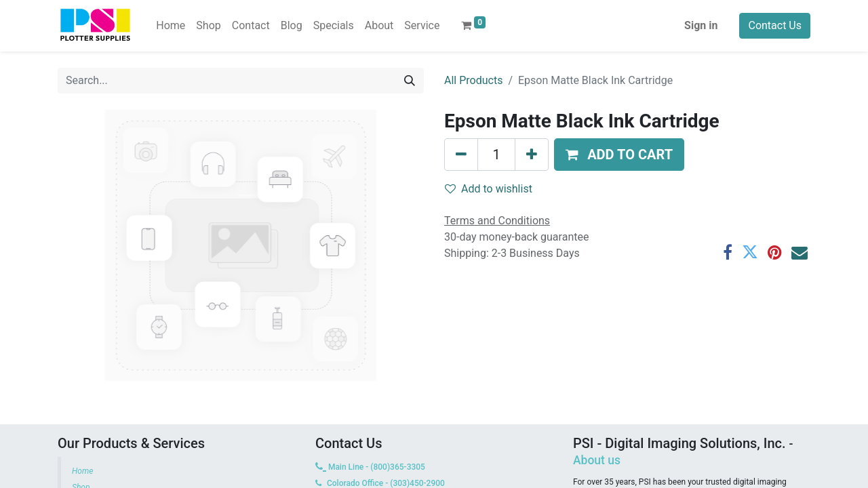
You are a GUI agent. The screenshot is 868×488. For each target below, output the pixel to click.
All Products (473, 80)
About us (597, 460)
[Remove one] (461, 155)
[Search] (410, 81)
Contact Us (775, 25)
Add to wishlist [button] (489, 189)
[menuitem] (171, 26)
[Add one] (532, 155)
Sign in (701, 25)
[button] (619, 155)
